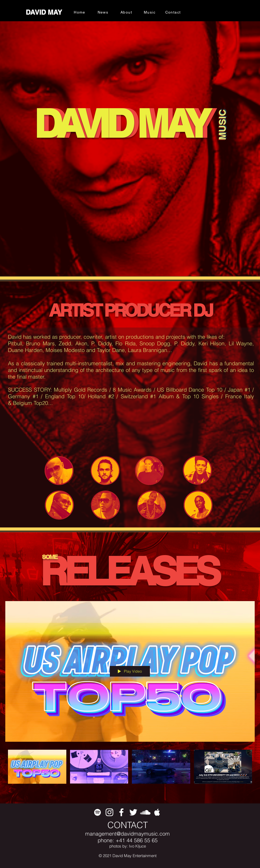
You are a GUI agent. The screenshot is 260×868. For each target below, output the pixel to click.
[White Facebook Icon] (121, 812)
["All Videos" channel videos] (130, 770)
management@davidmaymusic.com (127, 834)
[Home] (80, 12)
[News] (103, 12)
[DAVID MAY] (44, 12)
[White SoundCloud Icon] (145, 812)
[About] (127, 12)
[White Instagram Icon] (109, 812)
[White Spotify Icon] (97, 812)
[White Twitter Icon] (133, 812)
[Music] (150, 12)
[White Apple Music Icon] (157, 812)
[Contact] (174, 12)
